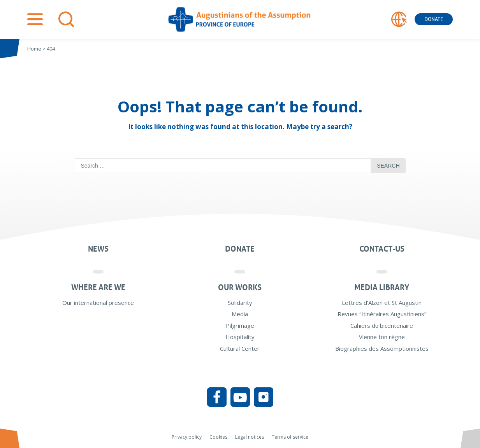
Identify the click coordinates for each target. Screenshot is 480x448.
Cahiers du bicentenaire (382, 325)
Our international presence (98, 303)
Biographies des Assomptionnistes (382, 348)
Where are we (98, 287)
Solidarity (240, 303)
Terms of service (290, 437)
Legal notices (250, 437)
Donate (434, 19)
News (98, 249)
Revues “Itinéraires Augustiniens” (382, 314)
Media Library (382, 287)
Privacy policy (187, 437)
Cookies (218, 437)
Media (240, 314)
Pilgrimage (240, 325)
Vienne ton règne (382, 337)
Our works (240, 287)
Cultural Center (240, 348)
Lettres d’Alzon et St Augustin (382, 303)
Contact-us (382, 249)
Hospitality (240, 337)
